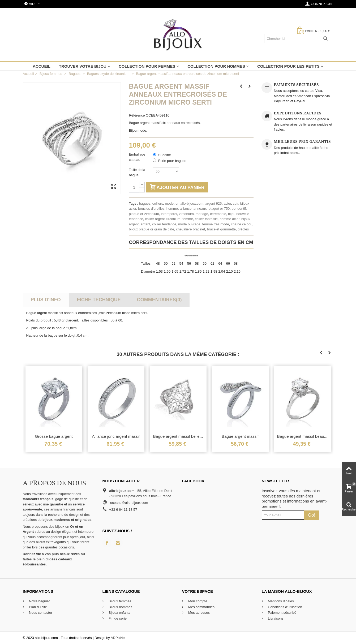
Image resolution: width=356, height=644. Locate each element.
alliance (186, 209)
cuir (235, 203)
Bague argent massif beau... (302, 436)
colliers (158, 203)
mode (169, 203)
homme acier (229, 219)
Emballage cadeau (137, 157)
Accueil (42, 66)
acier (227, 203)
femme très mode (216, 224)
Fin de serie (117, 618)
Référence (137, 115)
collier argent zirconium (163, 219)
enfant (145, 224)
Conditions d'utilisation (285, 607)
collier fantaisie (206, 219)
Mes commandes (201, 607)
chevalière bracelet (190, 229)
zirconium (186, 214)
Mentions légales (280, 601)
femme (188, 219)
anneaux (200, 209)
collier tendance (164, 224)
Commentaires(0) (159, 300)
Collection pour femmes (147, 66)
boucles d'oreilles (151, 209)
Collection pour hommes (216, 66)
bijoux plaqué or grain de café (151, 229)
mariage (202, 214)
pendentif (239, 209)
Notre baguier (39, 601)
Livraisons (275, 618)
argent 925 (213, 203)
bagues (145, 203)
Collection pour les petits (288, 66)
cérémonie (218, 214)
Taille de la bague (137, 172)
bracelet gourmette (221, 229)
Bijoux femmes (120, 601)
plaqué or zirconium (144, 214)
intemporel (169, 214)
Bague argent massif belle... (178, 436)
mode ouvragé (189, 224)
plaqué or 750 (219, 209)
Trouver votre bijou (83, 66)
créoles (243, 229)
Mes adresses (199, 613)
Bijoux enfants (119, 613)
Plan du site (38, 607)
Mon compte (197, 601)
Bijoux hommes (120, 607)
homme (172, 209)
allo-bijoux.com (192, 203)
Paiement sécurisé (282, 613)
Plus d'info (46, 300)
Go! (312, 515)
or (177, 203)
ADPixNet (118, 638)
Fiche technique (99, 300)
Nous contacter (40, 613)
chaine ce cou (242, 224)
